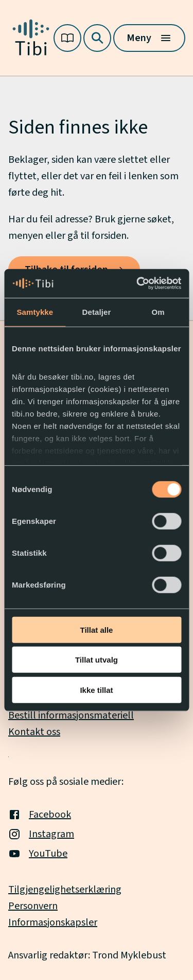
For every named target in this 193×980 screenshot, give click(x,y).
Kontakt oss (34, 732)
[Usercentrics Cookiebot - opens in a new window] (137, 284)
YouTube (38, 854)
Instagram (41, 834)
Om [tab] (158, 312)
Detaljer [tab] (97, 312)
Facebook (40, 815)
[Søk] (97, 38)
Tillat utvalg (97, 660)
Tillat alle (97, 629)
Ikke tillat (96, 690)
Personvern (33, 906)
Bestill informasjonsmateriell (71, 715)
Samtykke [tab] (35, 312)
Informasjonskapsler (53, 922)
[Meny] (149, 38)
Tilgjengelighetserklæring (65, 890)
